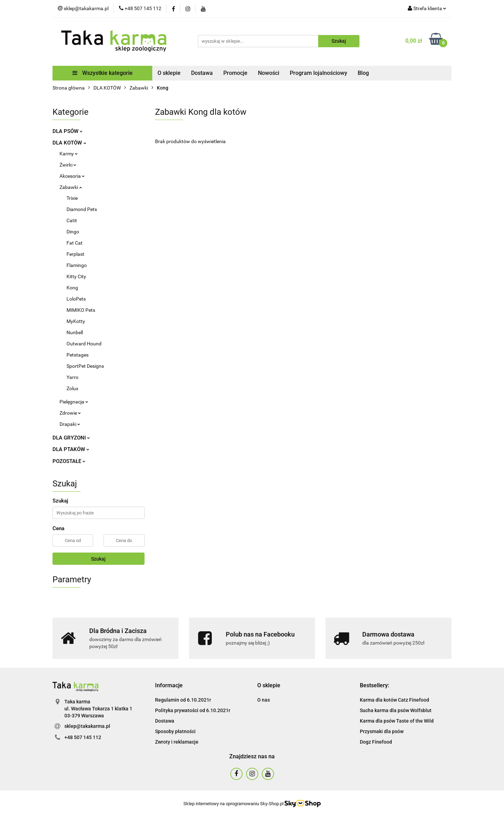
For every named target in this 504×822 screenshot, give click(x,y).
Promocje (235, 73)
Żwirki (68, 165)
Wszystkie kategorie (103, 73)
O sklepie (169, 73)
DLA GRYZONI (71, 438)
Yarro (72, 377)
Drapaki (70, 424)
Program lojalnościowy (318, 73)
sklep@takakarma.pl (87, 726)
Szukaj (98, 559)
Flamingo (77, 265)
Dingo (73, 232)
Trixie (72, 198)
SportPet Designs (85, 366)
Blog (363, 73)
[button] (169, 686)
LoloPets (76, 299)
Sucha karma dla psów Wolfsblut (396, 710)
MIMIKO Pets (81, 310)
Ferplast (75, 254)
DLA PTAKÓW (71, 449)
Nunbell (75, 332)
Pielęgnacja (74, 402)
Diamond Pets (82, 209)
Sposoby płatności (175, 731)
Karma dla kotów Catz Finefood (394, 700)
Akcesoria (72, 176)
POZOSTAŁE (69, 461)
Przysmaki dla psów (382, 731)
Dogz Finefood (376, 742)
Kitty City (76, 276)
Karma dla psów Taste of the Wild (397, 721)
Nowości (269, 73)
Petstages (78, 355)
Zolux (72, 388)
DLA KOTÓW (69, 143)
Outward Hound (84, 344)
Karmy (69, 154)
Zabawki (71, 187)
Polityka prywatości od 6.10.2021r (193, 710)
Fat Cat (75, 243)
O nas (264, 700)
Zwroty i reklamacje (177, 742)
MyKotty (76, 321)
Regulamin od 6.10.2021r (183, 700)
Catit (72, 220)
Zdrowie (70, 413)
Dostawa (202, 73)
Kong (72, 288)
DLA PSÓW (68, 131)
